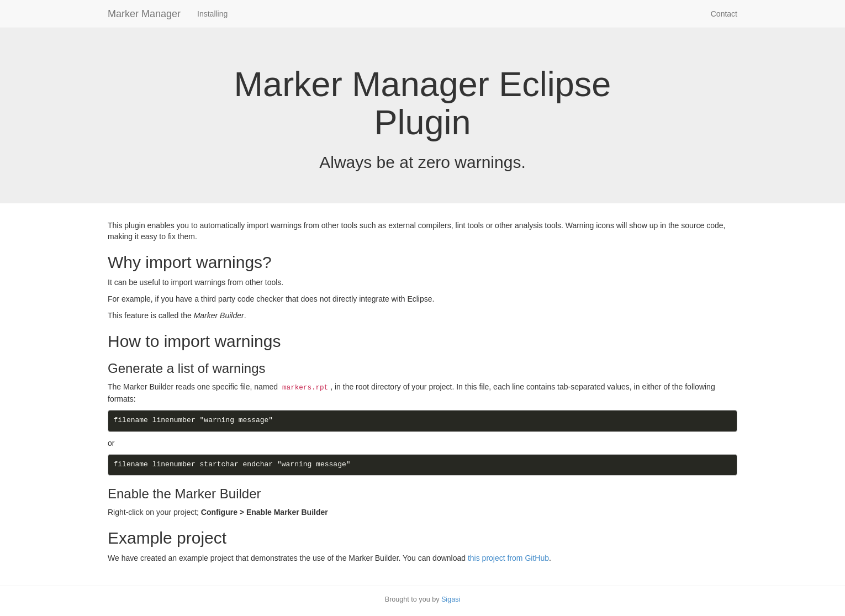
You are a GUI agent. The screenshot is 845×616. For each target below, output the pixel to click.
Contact (724, 14)
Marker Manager (144, 14)
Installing (212, 14)
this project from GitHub (508, 558)
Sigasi (451, 599)
